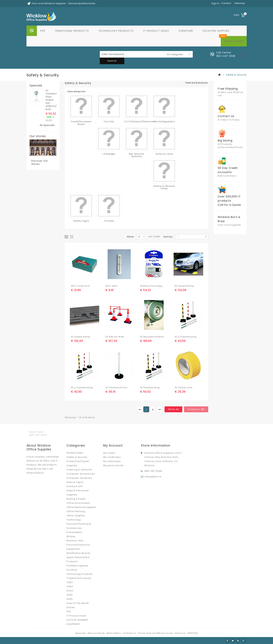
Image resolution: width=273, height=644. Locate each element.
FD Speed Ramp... (185, 286)
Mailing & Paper (76, 499)
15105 (70, 595)
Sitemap (193, 633)
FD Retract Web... (116, 337)
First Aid (109, 122)
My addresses (112, 461)
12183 (70, 582)
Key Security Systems (136, 155)
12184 (70, 587)
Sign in (216, 3)
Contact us (130, 633)
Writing (71, 536)
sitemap (240, 3)
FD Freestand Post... (117, 387)
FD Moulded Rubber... (153, 337)
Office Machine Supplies (81, 507)
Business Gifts (75, 541)
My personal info (113, 465)
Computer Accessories (81, 474)
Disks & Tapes (75, 482)
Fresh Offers (234, 41)
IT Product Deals (156, 31)
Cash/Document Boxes (81, 123)
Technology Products (116, 31)
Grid (66, 237)
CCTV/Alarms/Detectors (140, 122)
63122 (70, 591)
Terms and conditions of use (156, 633)
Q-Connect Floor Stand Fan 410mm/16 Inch (51, 100)
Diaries (71, 607)
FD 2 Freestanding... (186, 337)
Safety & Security (77, 457)
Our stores (38, 136)
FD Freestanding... (151, 387)
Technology (74, 520)
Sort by (168, 237)
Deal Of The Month (78, 603)
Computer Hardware (79, 478)
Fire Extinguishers (164, 122)
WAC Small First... (81, 286)
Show (130, 237)
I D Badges (109, 154)
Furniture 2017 (75, 486)
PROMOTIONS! (75, 453)
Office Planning (76, 511)
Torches (109, 221)
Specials (36, 86)
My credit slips (112, 457)
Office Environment (78, 503)
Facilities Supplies (216, 31)
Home (32, 31)
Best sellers (114, 633)
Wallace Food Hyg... (152, 286)
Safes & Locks (164, 154)
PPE (43, 31)
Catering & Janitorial (79, 470)
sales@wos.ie (153, 477)
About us (180, 633)
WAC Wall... (112, 286)
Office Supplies (76, 516)
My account (113, 445)
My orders (109, 453)
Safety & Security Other (164, 187)
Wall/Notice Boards (78, 553)
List (72, 237)
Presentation (74, 532)
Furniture (186, 31)
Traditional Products (72, 31)
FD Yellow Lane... (184, 387)
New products (97, 633)
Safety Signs (81, 221)
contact (226, 3)
